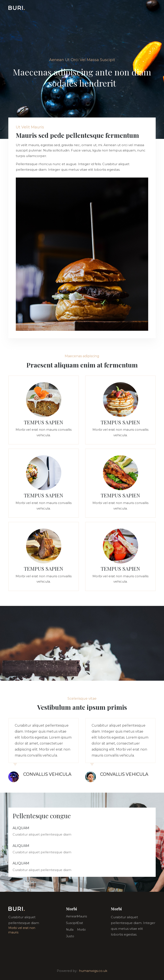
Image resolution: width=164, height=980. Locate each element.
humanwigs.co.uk (93, 971)
